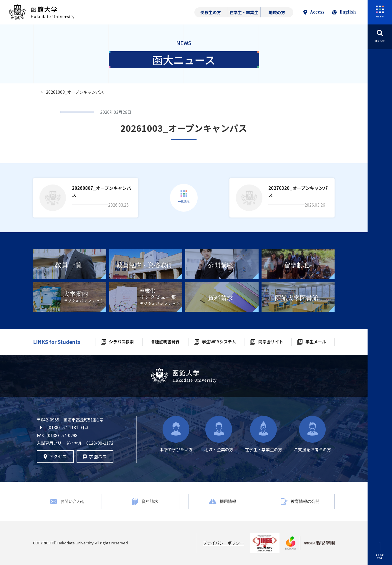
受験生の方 (211, 12)
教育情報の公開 (305, 501)
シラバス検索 (121, 342)
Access (314, 12)
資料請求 (150, 501)
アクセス (55, 456)
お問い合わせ (73, 501)
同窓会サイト (271, 342)
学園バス (95, 456)
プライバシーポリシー (224, 543)
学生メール (316, 342)
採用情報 (228, 501)
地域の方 (277, 12)
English (344, 12)
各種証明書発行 (165, 342)
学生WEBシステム (219, 342)
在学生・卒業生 (244, 12)
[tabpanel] (70, 264)
